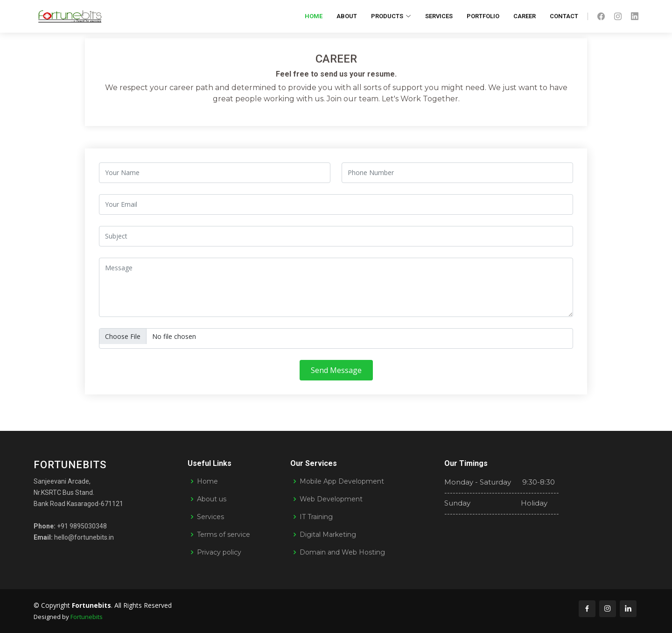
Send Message (336, 374)
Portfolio (483, 16)
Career (525, 16)
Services (439, 16)
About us (212, 499)
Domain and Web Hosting (342, 552)
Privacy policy (219, 552)
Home (314, 16)
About (347, 16)
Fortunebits (87, 617)
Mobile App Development (342, 481)
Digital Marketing (328, 535)
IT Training (316, 517)
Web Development (331, 499)
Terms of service (224, 535)
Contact (564, 16)
